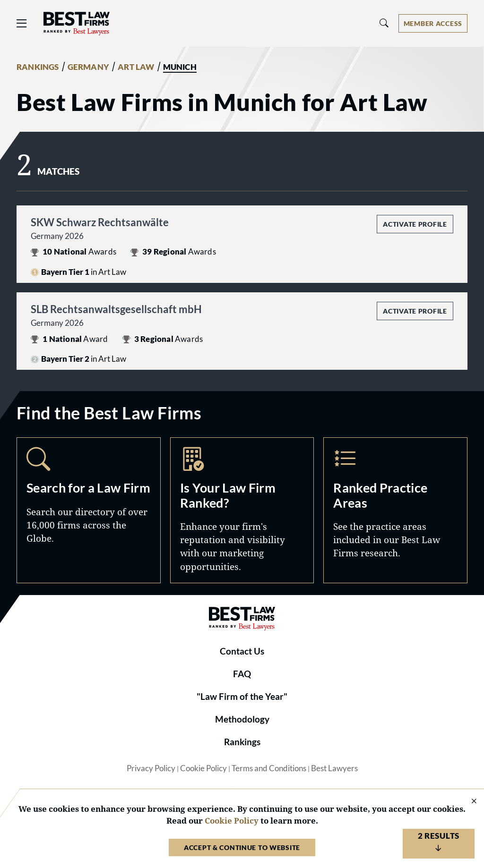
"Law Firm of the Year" (242, 697)
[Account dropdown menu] (433, 23)
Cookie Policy (203, 768)
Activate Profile (415, 224)
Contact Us (242, 651)
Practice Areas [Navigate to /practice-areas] (395, 510)
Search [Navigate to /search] (89, 510)
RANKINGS (38, 67)
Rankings (242, 742)
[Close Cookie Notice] (468, 802)
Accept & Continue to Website (242, 847)
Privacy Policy (151, 768)
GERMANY (88, 67)
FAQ (242, 674)
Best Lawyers (334, 768)
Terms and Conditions (269, 768)
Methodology (242, 719)
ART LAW (136, 67)
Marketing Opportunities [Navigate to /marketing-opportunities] (242, 510)
